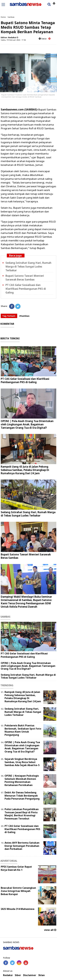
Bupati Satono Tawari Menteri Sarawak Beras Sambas (26, 556)
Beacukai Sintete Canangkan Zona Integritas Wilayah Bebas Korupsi (18, 891)
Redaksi (8, 975)
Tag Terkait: (9, 316)
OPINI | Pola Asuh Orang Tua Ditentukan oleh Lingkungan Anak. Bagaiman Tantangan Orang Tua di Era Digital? (27, 424)
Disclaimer (30, 975)
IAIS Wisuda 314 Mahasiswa (18, 909)
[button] (54, 2)
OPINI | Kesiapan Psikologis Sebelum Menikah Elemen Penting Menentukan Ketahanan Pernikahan (22, 780)
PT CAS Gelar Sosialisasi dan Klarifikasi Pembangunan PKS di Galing (26, 289)
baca (43, 39)
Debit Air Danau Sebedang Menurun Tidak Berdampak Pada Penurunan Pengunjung (22, 796)
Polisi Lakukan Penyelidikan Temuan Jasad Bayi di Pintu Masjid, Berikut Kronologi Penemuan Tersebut (22, 814)
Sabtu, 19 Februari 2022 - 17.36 (13, 40)
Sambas (11, 17)
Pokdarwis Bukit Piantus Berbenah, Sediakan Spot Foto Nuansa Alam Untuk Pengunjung (23, 730)
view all (50, 930)
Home (3, 17)
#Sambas (24, 316)
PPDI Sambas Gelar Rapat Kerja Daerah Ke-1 (16, 868)
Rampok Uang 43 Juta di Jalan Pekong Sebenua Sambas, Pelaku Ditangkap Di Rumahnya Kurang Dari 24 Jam (25, 470)
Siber (18, 975)
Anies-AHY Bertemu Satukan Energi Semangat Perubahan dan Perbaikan (22, 846)
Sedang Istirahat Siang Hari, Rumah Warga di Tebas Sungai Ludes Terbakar (28, 267)
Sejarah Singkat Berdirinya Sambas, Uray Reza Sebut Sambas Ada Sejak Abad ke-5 (22, 762)
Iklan (41, 975)
